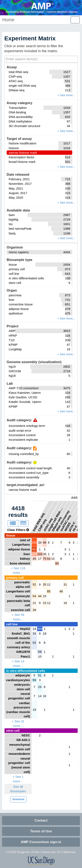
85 (49, 591)
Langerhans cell (18, 591)
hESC (26, 735)
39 (34, 610)
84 (57, 563)
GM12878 (23, 652)
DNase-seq (57, 524)
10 (40, 656)
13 (53, 559)
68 (45, 542)
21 (34, 603)
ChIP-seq (42, 525)
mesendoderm (19, 754)
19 (45, 633)
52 (34, 584)
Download (18, 799)
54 (34, 596)
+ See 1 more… (18, 779)
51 (40, 675)
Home (8, 20)
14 (34, 629)
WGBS (68, 526)
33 (34, 633)
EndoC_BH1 (21, 633)
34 (40, 542)
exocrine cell (20, 610)
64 (49, 559)
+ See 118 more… (18, 570)
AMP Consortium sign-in (41, 842)
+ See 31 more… (18, 723)
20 (45, 554)
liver (27, 554)
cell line (12, 624)
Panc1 (25, 656)
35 (45, 584)
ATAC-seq (48, 525)
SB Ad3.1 (23, 740)
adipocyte (23, 675)
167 (34, 554)
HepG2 (25, 629)
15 (45, 596)
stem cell (13, 731)
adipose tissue (19, 549)
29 (40, 687)
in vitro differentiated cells (26, 671)
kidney (25, 559)
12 (49, 584)
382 (34, 549)
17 (40, 559)
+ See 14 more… (18, 663)
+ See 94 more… (18, 617)
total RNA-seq (39, 522)
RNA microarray (63, 521)
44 (40, 596)
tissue (11, 535)
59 (40, 652)
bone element (20, 563)
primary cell (15, 578)
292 (34, 542)
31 (65, 584)
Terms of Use (41, 831)
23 (45, 603)
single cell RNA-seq (55, 519)
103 (40, 554)
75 (45, 559)
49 (34, 559)
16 (65, 603)
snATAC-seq (66, 523)
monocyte (22, 596)
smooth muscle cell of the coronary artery (19, 642)
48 (61, 591)
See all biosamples (18, 789)
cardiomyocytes (18, 680)
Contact (41, 821)
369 (40, 629)
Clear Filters (18, 530)
